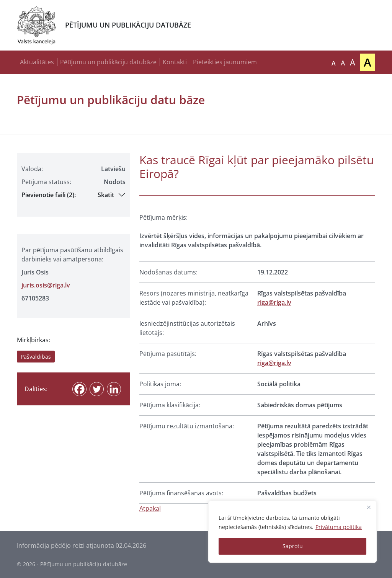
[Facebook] (79, 389)
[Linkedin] (114, 389)
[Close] (369, 507)
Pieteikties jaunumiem (225, 62)
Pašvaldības (36, 357)
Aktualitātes (37, 62)
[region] (292, 532)
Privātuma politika (339, 527)
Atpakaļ (150, 508)
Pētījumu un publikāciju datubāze (108, 62)
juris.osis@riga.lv (46, 285)
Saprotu (293, 546)
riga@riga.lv (274, 302)
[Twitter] (97, 389)
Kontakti (175, 62)
